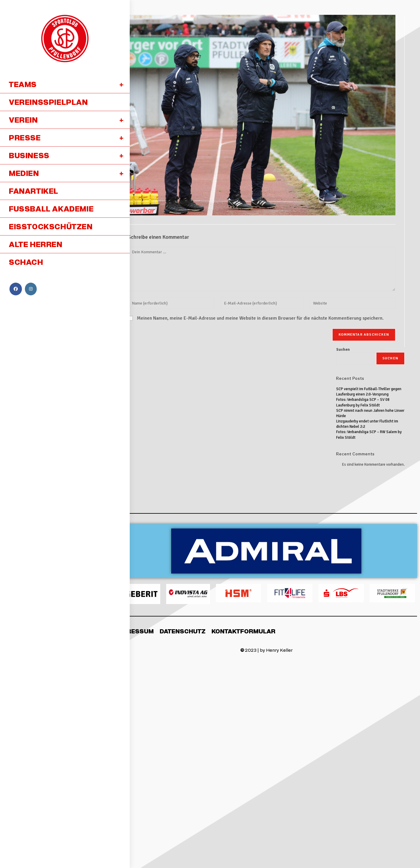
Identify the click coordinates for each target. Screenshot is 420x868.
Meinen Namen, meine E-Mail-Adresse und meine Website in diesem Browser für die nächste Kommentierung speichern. (260, 318)
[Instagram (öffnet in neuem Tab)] (31, 289)
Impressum (135, 631)
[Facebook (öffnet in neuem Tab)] (16, 289)
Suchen (343, 350)
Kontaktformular (243, 631)
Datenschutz (183, 631)
